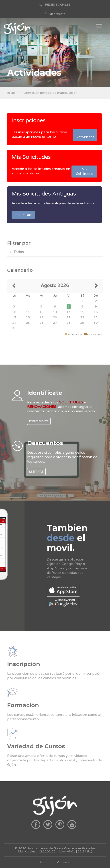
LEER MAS (36, 471)
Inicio (11, 93)
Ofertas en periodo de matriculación (50, 93)
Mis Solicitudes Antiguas (44, 194)
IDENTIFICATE (39, 421)
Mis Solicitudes (31, 157)
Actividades (85, 135)
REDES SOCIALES (58, 5)
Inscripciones (29, 120)
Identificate (57, 14)
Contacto (64, 862)
